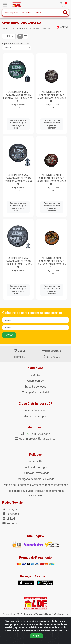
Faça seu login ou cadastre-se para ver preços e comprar (18, 124)
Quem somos (35, 381)
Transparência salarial (36, 393)
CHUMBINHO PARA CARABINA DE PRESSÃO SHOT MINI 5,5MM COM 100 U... (52, 180)
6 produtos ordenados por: (16, 44)
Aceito (36, 636)
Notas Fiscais (51, 357)
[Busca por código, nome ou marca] (32, 13)
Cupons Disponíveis (36, 410)
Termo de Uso (36, 461)
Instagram (11, 509)
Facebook (11, 514)
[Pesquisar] (65, 13)
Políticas (35, 455)
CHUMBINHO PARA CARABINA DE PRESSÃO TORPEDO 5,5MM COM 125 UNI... (18, 263)
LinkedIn (10, 519)
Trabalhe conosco (36, 387)
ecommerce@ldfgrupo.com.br (36, 439)
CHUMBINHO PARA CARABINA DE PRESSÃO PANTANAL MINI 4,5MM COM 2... (18, 97)
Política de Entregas (36, 467)
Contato (36, 375)
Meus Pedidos (51, 351)
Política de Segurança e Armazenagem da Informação (35, 485)
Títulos (20, 357)
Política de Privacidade (35, 473)
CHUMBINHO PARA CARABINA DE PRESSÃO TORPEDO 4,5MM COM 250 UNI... (18, 180)
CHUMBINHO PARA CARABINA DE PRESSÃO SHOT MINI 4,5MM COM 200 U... (52, 97)
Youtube (10, 523)
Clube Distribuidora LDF (35, 404)
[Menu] (5, 5)
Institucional (35, 368)
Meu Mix (20, 351)
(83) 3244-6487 (36, 434)
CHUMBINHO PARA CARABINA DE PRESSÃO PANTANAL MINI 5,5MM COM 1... (52, 263)
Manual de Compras (36, 416)
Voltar (63, 27)
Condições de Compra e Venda (35, 479)
